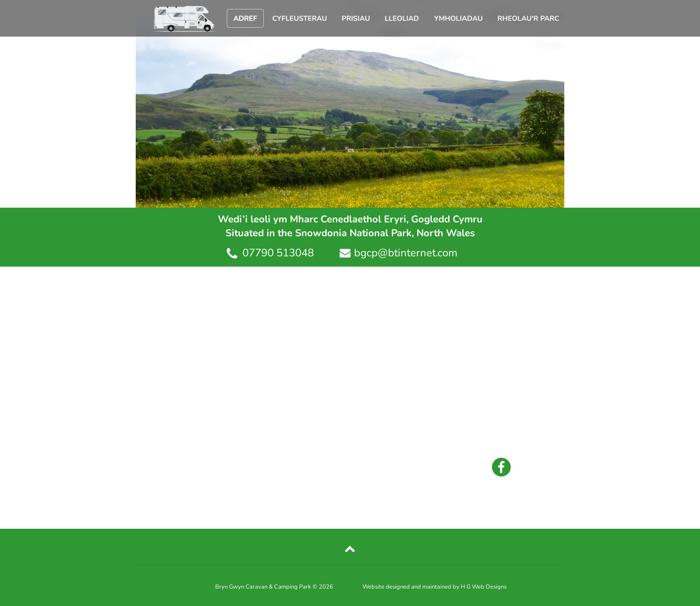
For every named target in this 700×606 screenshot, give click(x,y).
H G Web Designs (484, 587)
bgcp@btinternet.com (406, 253)
